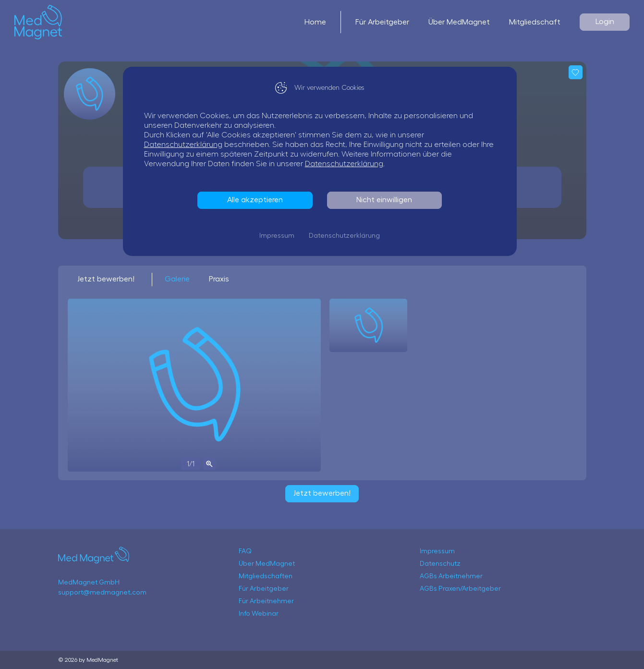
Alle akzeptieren (257, 200)
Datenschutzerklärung (186, 145)
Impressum (279, 236)
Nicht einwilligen (387, 200)
